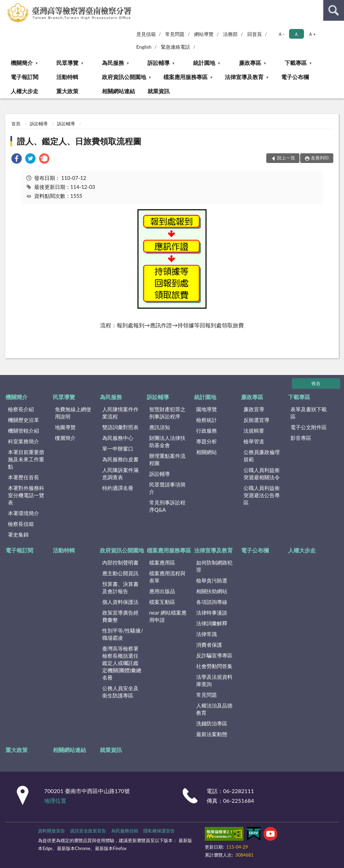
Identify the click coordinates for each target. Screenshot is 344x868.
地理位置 (55, 801)
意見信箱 (146, 34)
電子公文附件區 (309, 427)
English (144, 47)
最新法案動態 (212, 734)
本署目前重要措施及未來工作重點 (26, 459)
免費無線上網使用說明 (73, 413)
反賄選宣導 (256, 420)
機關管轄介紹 (23, 431)
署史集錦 (18, 534)
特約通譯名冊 (118, 488)
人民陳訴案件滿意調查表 (120, 474)
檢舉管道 (254, 441)
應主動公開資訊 (120, 573)
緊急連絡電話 (175, 47)
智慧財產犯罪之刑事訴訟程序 (167, 413)
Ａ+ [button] (312, 34)
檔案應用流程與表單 (167, 577)
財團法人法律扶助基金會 (167, 441)
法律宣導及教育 (244, 77)
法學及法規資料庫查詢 (214, 680)
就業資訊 (159, 91)
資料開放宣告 (51, 831)
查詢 (334, 10)
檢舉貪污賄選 (212, 580)
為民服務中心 (118, 438)
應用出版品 (162, 591)
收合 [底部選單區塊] (316, 383)
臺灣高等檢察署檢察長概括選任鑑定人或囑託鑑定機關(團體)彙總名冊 (122, 663)
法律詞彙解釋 (212, 623)
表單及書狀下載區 (309, 413)
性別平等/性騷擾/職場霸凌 (123, 634)
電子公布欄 (295, 77)
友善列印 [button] (320, 158)
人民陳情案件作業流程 (120, 413)
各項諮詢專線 (212, 602)
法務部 (230, 34)
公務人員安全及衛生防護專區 (120, 692)
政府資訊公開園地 (124, 77)
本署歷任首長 (23, 477)
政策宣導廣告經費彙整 (120, 616)
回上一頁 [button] (286, 158)
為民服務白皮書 (120, 459)
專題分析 (207, 441)
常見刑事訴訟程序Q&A (167, 506)
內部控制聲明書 (120, 562)
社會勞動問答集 (214, 666)
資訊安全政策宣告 (88, 831)
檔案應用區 (162, 562)
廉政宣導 (254, 409)
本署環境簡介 (23, 513)
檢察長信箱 (21, 524)
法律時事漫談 (212, 613)
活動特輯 (67, 77)
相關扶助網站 (212, 591)
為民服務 (113, 63)
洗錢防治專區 (212, 723)
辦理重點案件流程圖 (167, 459)
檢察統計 (207, 420)
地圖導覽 (65, 427)
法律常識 (207, 634)
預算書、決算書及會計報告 (120, 587)
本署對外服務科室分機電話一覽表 (26, 495)
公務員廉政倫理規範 (262, 456)
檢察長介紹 (21, 409)
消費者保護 (209, 645)
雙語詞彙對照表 (120, 427)
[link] (17, 159)
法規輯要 (254, 431)
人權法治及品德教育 (214, 709)
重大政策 (67, 91)
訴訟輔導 (159, 63)
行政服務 (207, 431)
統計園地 (204, 63)
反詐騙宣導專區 (214, 655)
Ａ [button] (296, 34)
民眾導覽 (67, 63)
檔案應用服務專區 (185, 77)
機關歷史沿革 (23, 420)
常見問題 (175, 34)
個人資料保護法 (120, 602)
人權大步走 (25, 91)
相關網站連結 (118, 91)
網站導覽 (204, 34)
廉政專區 (250, 63)
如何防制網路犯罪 (214, 566)
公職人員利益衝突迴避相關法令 (262, 474)
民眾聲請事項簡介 (167, 488)
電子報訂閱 (25, 77)
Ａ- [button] (281, 34)
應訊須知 (160, 427)
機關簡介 (22, 63)
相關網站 (207, 452)
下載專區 (296, 63)
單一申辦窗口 (118, 449)
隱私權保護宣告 (159, 831)
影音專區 (301, 438)
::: (6, 5)
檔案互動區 (162, 602)
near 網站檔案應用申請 (168, 616)
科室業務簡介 (23, 441)
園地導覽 (207, 409)
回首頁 (255, 34)
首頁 (16, 124)
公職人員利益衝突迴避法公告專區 (262, 495)
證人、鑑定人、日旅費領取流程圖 (79, 141)
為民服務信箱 (125, 831)
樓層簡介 (65, 438)
